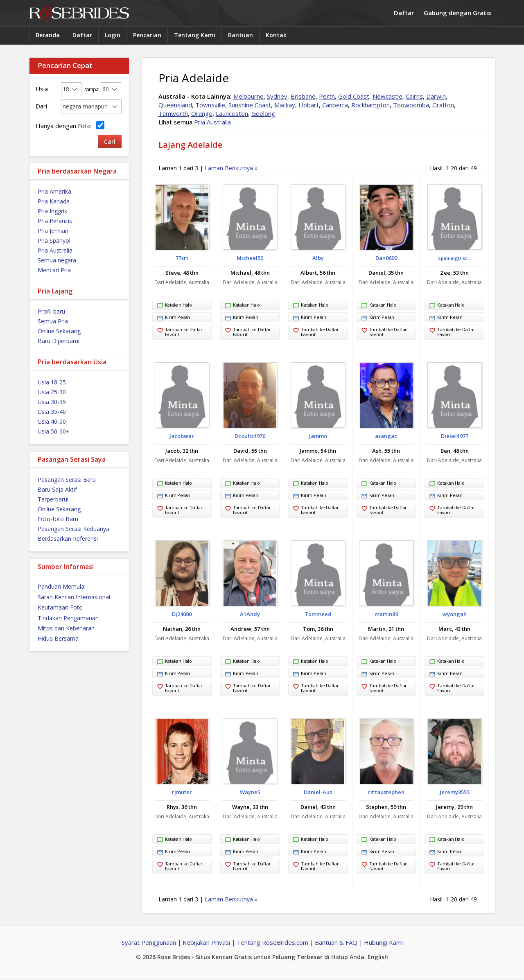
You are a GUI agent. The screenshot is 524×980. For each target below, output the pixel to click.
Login (113, 35)
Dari (41, 106)
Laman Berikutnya (231, 168)
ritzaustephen (386, 792)
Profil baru (51, 311)
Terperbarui (53, 499)
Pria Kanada (54, 201)
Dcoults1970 (250, 436)
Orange (202, 113)
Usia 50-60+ (54, 431)
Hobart (309, 105)
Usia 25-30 (52, 392)
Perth (327, 96)
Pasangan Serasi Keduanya (73, 529)
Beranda (48, 35)
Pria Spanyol (54, 240)
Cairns (414, 96)
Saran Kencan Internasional (74, 597)
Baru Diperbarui (59, 341)
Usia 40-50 (52, 421)
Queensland (175, 105)
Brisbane (303, 96)
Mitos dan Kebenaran (66, 628)
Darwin (436, 96)
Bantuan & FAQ (336, 942)
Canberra (335, 105)
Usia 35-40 (52, 412)
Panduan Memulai (62, 586)
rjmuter (182, 792)
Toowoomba (411, 105)
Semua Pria (53, 321)
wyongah (455, 614)
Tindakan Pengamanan (68, 618)
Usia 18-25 (52, 382)
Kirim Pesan (174, 318)
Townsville (210, 105)
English (378, 957)
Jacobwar (182, 436)
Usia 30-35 (52, 402)
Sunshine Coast (250, 105)
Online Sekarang (59, 331)
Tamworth (173, 113)
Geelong (263, 113)
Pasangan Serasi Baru (67, 480)
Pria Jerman (53, 231)
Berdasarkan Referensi (68, 539)
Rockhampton (370, 105)
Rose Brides (79, 13)
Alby (318, 258)
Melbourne (248, 96)
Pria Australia (55, 250)
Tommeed (318, 614)
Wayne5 (250, 792)
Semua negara (57, 260)
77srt (182, 258)
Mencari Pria (54, 270)
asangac (386, 436)
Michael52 (250, 258)
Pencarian (147, 35)
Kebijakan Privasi (206, 942)
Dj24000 (182, 614)
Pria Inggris (52, 211)
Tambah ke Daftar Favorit (180, 332)
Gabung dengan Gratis (457, 13)
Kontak (276, 35)
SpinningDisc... (455, 258)
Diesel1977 (455, 436)
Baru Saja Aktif (57, 489)
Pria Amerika (54, 191)
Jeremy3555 (455, 792)
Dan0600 (386, 258)
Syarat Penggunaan (149, 942)
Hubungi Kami (383, 942)
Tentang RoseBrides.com (272, 942)
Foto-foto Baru (58, 519)
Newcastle (387, 96)
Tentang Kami (195, 35)
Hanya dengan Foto (70, 125)
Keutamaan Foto (60, 607)
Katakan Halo (174, 306)
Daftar (404, 13)
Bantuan (241, 35)
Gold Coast (354, 96)
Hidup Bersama (58, 638)
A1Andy (250, 614)
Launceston (232, 113)
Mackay (285, 105)
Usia (42, 89)
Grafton (443, 105)
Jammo (318, 436)
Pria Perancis (55, 221)
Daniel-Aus (318, 792)
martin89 (386, 614)
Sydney (277, 96)
